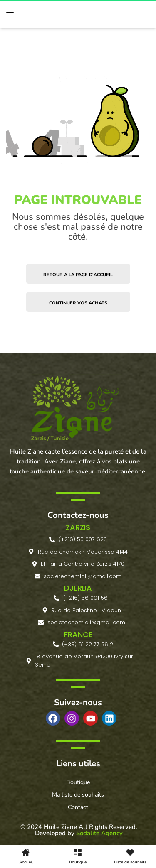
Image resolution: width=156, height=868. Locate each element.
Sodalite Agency (99, 833)
